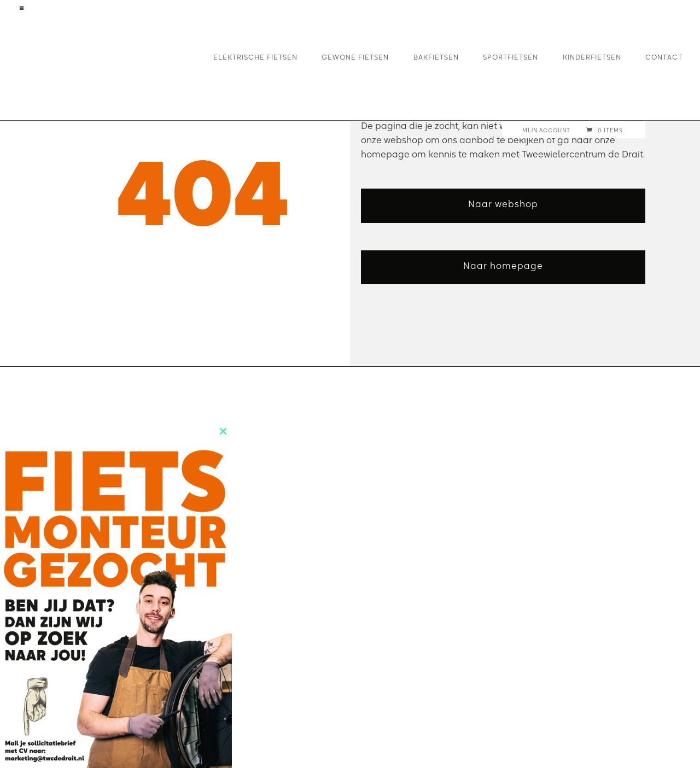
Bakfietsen (436, 56)
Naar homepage (503, 266)
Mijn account (546, 131)
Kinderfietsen (592, 56)
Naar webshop (503, 204)
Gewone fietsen (355, 56)
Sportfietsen (511, 56)
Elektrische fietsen (255, 56)
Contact (664, 56)
